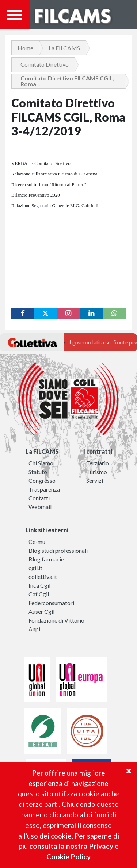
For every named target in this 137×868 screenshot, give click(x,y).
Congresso (42, 480)
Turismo (97, 472)
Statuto (38, 472)
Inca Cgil (39, 585)
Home (25, 48)
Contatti (39, 498)
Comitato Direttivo (45, 64)
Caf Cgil (39, 594)
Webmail (40, 507)
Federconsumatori (51, 603)
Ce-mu (37, 542)
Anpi (34, 629)
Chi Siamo (41, 463)
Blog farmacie (46, 559)
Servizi (95, 480)
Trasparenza (44, 489)
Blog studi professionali (58, 550)
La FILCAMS (64, 48)
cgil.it (35, 568)
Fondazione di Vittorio (56, 620)
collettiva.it (43, 577)
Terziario (98, 463)
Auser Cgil (41, 611)
